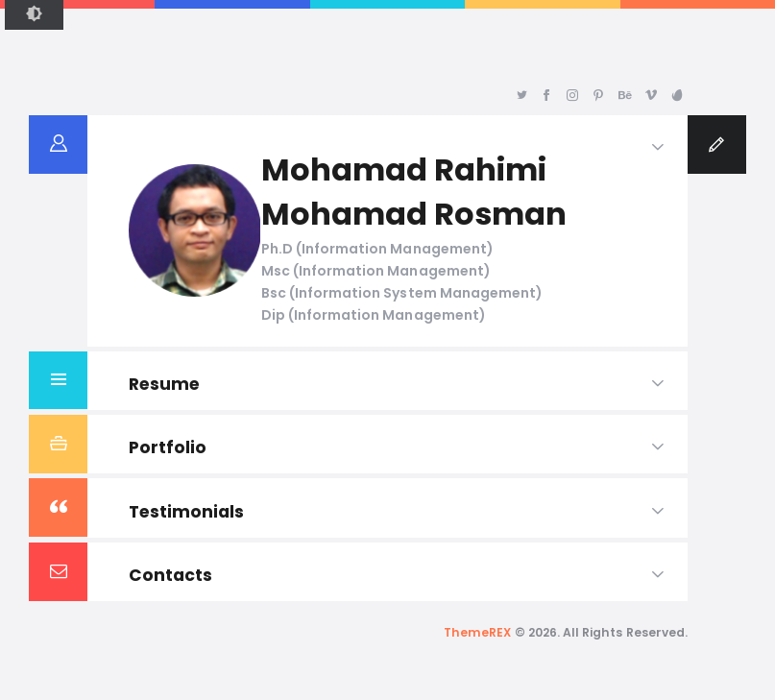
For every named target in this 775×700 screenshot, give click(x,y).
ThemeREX (477, 632)
